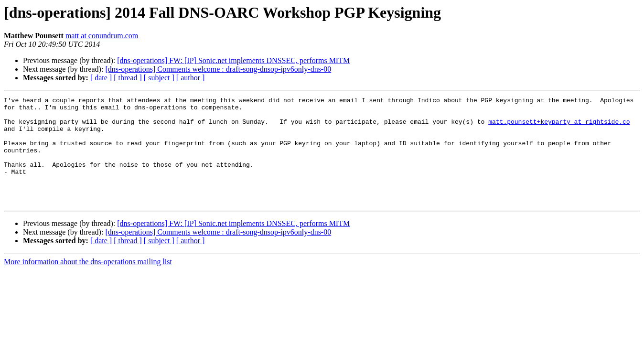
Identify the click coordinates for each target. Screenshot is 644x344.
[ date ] (101, 78)
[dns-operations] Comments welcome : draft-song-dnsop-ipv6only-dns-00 (218, 69)
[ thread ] (128, 78)
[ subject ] (159, 78)
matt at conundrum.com (102, 36)
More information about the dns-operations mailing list (88, 283)
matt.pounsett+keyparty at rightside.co (559, 127)
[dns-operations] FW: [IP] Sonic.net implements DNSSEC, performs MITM (233, 60)
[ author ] (191, 78)
